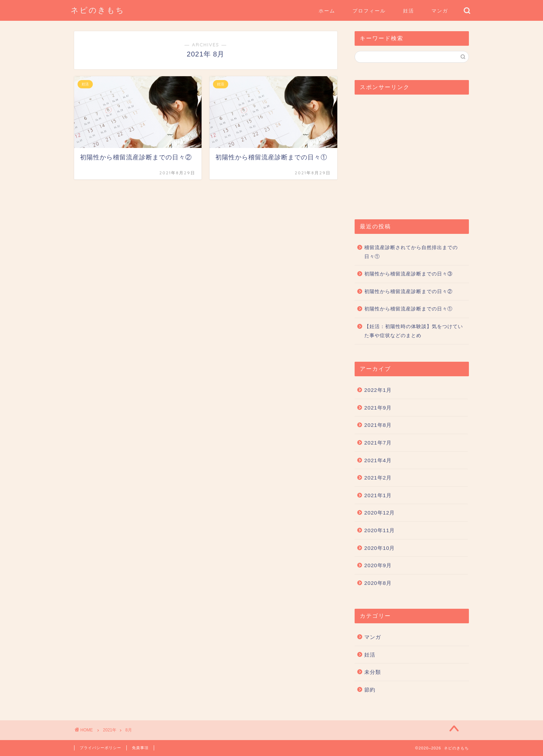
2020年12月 (380, 513)
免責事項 (140, 748)
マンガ (440, 11)
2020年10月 (380, 548)
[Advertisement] (412, 153)
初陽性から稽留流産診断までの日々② (408, 292)
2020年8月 (378, 583)
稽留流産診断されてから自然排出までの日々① (411, 252)
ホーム (327, 11)
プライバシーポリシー (100, 748)
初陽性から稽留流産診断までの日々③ (408, 274)
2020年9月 (378, 565)
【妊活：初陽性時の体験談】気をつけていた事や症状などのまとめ (414, 331)
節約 (370, 690)
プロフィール (369, 11)
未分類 (373, 672)
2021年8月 (378, 425)
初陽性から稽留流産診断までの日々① (408, 309)
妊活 (409, 11)
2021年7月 (378, 443)
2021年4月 (378, 460)
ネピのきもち (98, 10)
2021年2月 (378, 478)
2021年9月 (378, 408)
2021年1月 (378, 495)
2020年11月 (380, 530)
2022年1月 (378, 390)
